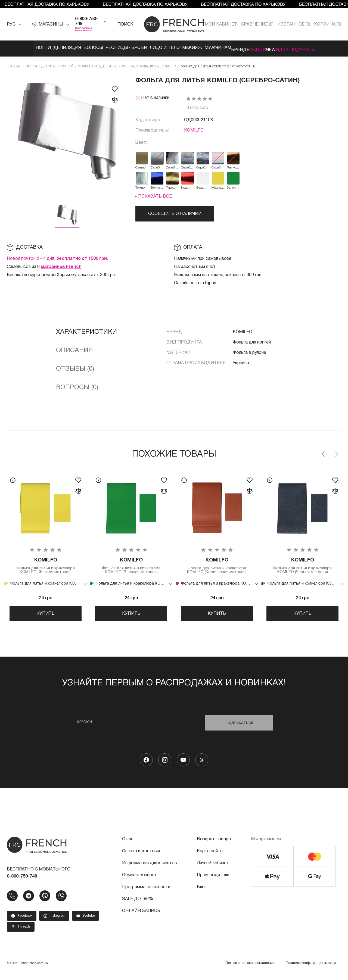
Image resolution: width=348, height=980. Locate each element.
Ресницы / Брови (114, 48)
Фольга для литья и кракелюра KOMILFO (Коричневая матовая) (217, 565)
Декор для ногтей (57, 64)
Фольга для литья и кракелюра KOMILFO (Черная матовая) (302, 565)
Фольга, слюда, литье (97, 64)
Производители (213, 880)
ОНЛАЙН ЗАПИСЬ (141, 916)
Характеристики (86, 330)
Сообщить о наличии (175, 212)
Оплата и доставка (142, 856)
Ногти (14, 48)
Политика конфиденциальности (311, 968)
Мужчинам (223, 48)
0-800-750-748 (86, 21)
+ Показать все (153, 194)
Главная (14, 64)
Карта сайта (210, 856)
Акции (280, 48)
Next (337, 452)
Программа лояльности (146, 892)
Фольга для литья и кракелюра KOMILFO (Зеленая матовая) (131, 565)
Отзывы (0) (75, 367)
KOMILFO (194, 128)
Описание (74, 348)
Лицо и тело (158, 48)
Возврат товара (214, 844)
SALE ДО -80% (138, 904)
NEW (300, 48)
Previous (324, 452)
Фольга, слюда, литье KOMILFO (149, 64)
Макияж (192, 48)
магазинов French (61, 265)
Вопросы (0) (77, 385)
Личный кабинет (213, 868)
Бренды (254, 48)
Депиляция (44, 48)
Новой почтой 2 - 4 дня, (57, 257)
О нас (128, 844)
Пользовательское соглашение (250, 968)
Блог (202, 892)
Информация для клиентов (150, 868)
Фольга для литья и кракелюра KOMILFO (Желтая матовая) (46, 565)
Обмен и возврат (139, 880)
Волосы (76, 48)
